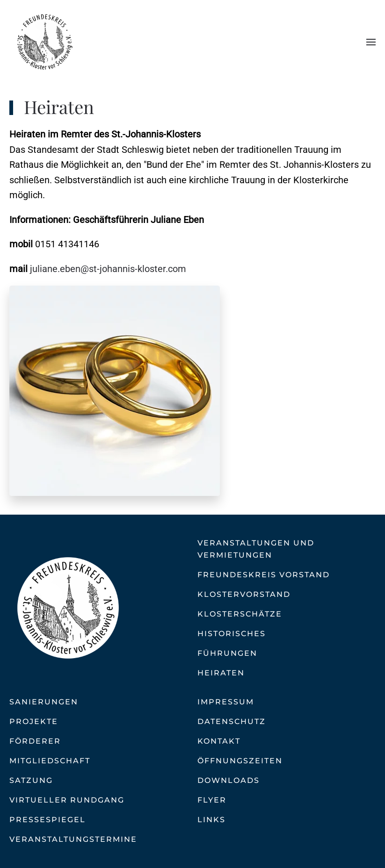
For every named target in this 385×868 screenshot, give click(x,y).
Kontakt (219, 741)
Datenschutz (232, 721)
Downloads (229, 780)
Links (211, 820)
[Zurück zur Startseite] (44, 42)
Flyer (212, 800)
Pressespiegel (47, 820)
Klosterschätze (240, 614)
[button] (371, 42)
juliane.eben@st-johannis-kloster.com (108, 269)
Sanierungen (44, 702)
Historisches (232, 634)
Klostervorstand (244, 594)
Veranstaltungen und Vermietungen (256, 549)
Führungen (227, 653)
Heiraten (221, 673)
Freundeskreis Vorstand (264, 575)
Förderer (35, 741)
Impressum (226, 702)
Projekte (34, 721)
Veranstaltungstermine (73, 839)
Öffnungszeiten (240, 761)
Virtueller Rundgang (67, 800)
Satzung (31, 780)
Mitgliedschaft (50, 761)
